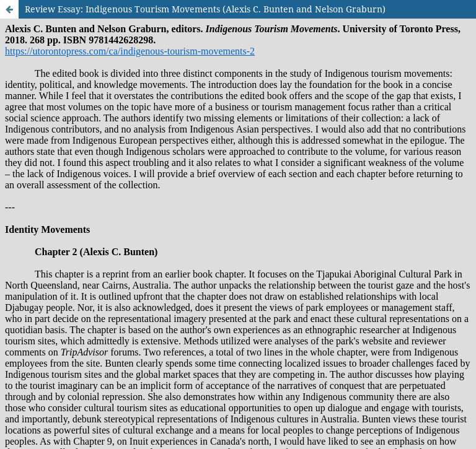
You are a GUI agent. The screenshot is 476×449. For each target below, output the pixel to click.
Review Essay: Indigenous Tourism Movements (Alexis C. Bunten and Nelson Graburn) (205, 9)
